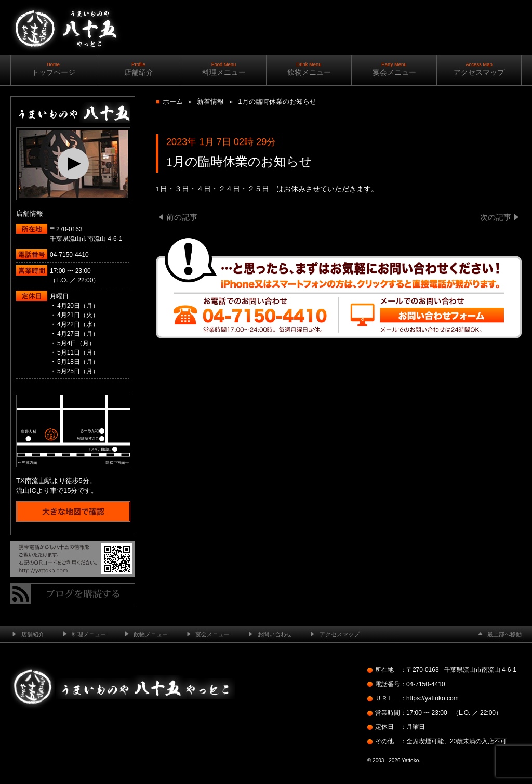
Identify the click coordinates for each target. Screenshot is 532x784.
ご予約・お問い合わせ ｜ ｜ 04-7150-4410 (452, 67)
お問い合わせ (275, 634)
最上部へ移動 (504, 634)
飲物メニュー (309, 69)
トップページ (53, 69)
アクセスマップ (479, 69)
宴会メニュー (394, 69)
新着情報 (210, 102)
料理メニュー (224, 69)
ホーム (173, 102)
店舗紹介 (138, 69)
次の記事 (496, 217)
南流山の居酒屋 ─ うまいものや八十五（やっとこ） (66, 62)
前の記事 (182, 217)
